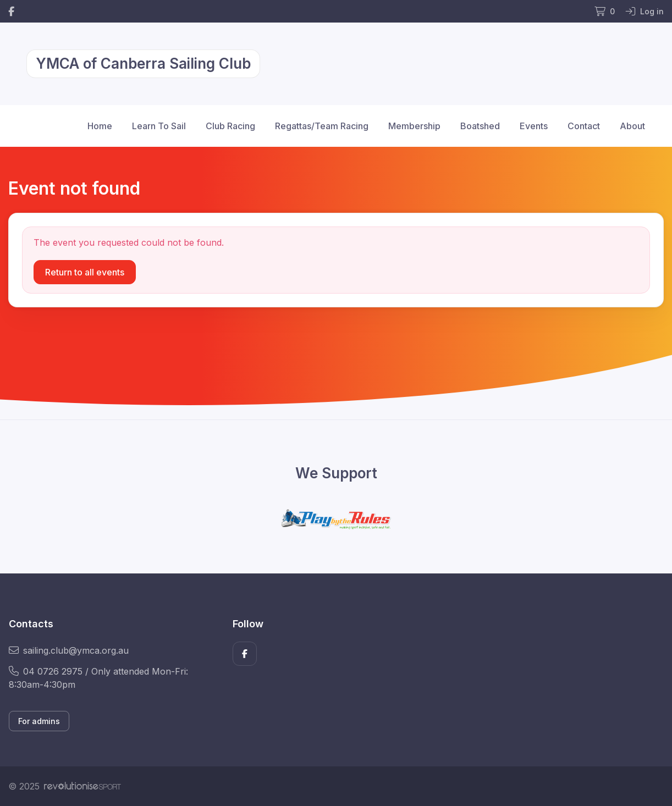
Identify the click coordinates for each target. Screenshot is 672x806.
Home (100, 126)
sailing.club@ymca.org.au (69, 650)
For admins (39, 721)
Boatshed (480, 126)
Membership (414, 126)
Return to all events (85, 272)
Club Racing (230, 126)
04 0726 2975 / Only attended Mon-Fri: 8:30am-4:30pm (98, 678)
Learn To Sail (159, 126)
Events (534, 126)
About (632, 126)
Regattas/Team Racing (322, 126)
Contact (584, 126)
